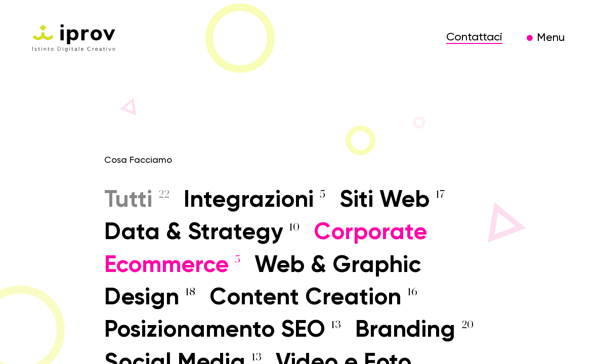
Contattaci (474, 37)
